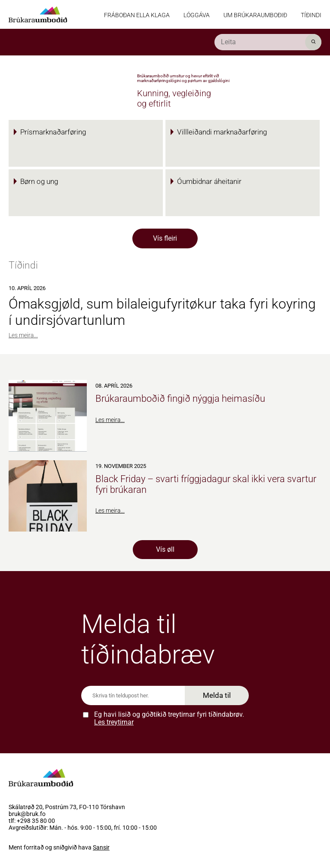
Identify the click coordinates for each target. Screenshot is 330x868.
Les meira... (23, 335)
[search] (268, 42)
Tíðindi (311, 15)
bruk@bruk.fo (27, 814)
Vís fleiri (165, 238)
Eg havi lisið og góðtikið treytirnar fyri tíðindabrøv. (169, 718)
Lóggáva (197, 15)
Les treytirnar (114, 722)
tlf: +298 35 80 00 (32, 821)
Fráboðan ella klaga (137, 15)
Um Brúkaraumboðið (255, 15)
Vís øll (165, 549)
